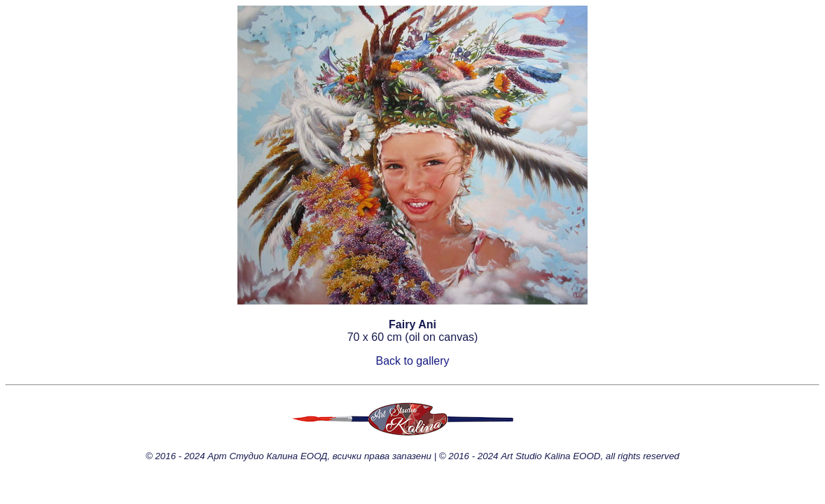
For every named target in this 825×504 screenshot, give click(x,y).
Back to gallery (413, 361)
